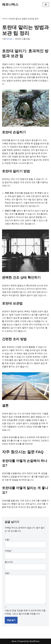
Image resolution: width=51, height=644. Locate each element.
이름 (7, 540)
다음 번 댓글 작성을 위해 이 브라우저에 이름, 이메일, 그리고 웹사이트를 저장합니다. (25, 612)
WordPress (34, 641)
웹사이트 (9, 562)
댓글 (7, 573)
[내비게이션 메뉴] (46, 4)
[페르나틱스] (10, 4)
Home (5, 19)
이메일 (8, 551)
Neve (14, 641)
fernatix (9, 39)
